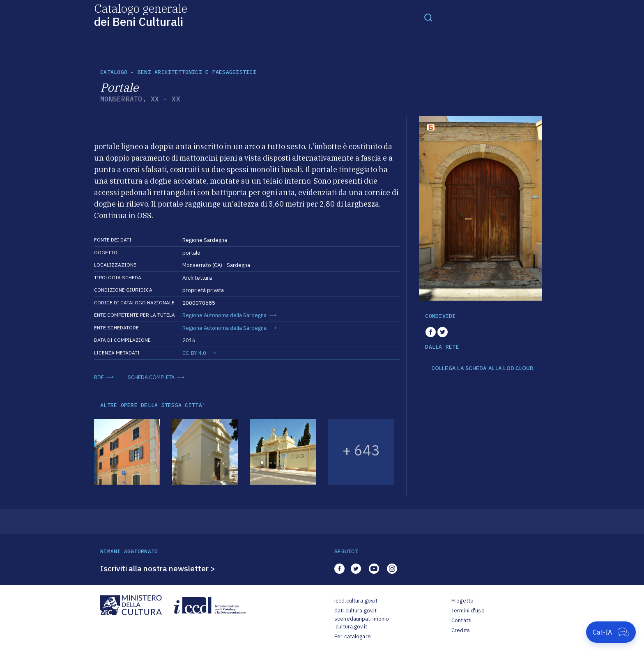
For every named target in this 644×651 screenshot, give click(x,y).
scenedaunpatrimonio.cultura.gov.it (362, 623)
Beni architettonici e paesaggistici (197, 72)
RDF (99, 377)
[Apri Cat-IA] (611, 632)
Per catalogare (353, 636)
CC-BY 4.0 (194, 353)
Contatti (461, 620)
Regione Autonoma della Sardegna (224, 315)
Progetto (462, 601)
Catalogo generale (141, 15)
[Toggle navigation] (428, 17)
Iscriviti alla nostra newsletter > (158, 568)
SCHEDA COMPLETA (151, 377)
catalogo (114, 72)
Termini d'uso (468, 611)
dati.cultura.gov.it (355, 611)
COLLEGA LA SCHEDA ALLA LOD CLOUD (482, 368)
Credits (461, 630)
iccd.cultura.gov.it (356, 601)
